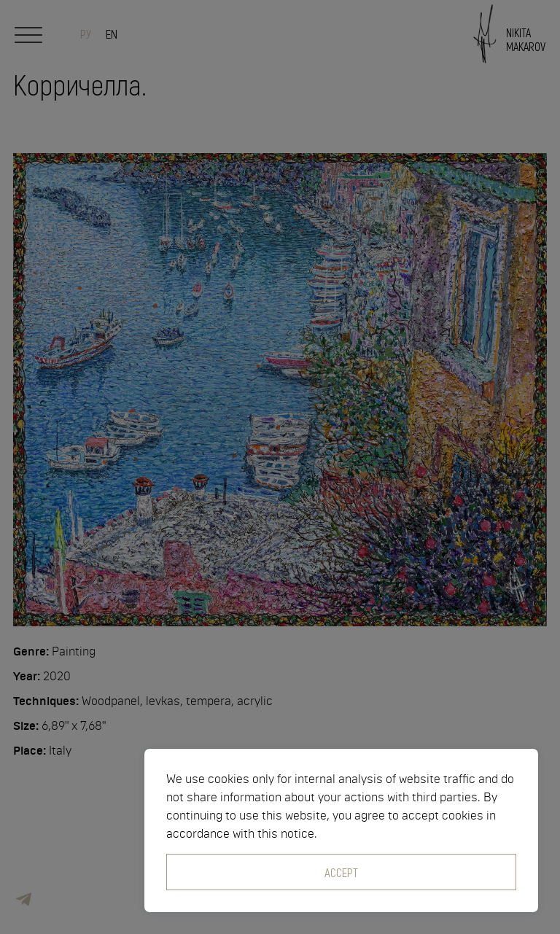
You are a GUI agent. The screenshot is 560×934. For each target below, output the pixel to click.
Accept (341, 872)
